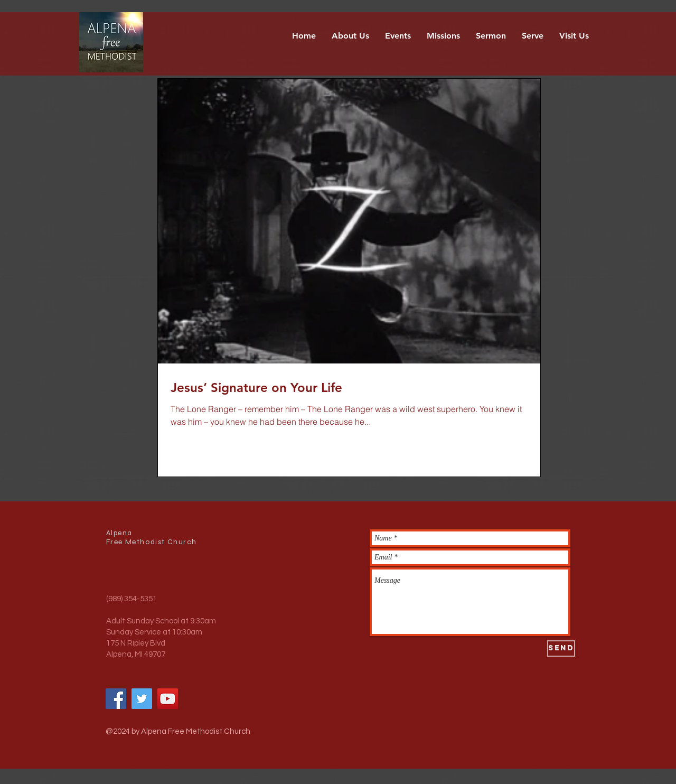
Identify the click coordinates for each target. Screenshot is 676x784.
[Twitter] (142, 699)
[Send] (561, 648)
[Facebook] (116, 699)
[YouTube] (168, 699)
